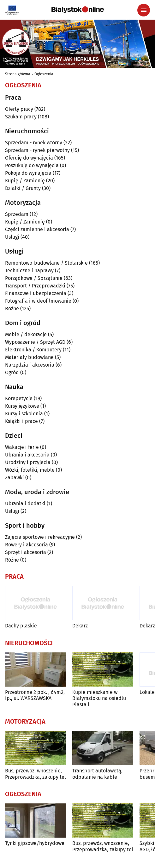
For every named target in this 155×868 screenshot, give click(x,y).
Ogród (12, 372)
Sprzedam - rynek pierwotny (37, 150)
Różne (12, 308)
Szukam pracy (21, 117)
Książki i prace (21, 421)
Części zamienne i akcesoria (37, 229)
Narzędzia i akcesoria (30, 365)
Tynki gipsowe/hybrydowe (35, 843)
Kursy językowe (22, 406)
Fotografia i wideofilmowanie (38, 301)
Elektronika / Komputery (33, 350)
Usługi (12, 237)
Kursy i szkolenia (24, 414)
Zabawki (15, 478)
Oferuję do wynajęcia (29, 158)
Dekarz (80, 626)
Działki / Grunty (23, 188)
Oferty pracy (19, 109)
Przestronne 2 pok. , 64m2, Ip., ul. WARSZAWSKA (35, 695)
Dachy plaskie (21, 626)
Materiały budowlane (29, 357)
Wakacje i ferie (22, 447)
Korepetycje (19, 398)
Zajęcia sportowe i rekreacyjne (40, 537)
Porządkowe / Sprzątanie (34, 278)
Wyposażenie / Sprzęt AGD (35, 342)
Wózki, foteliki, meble (30, 470)
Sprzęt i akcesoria (26, 552)
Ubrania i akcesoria (27, 455)
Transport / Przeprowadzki (35, 286)
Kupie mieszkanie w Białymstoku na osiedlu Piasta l (99, 698)
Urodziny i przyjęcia (28, 462)
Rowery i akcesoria (27, 545)
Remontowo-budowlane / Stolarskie (46, 263)
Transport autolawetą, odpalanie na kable (97, 774)
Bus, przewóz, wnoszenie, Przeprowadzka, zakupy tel (36, 774)
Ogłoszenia (44, 74)
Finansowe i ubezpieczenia (36, 293)
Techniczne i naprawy (29, 270)
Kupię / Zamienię (25, 181)
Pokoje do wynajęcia (28, 173)
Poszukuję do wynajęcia (32, 165)
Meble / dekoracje (26, 334)
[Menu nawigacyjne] (144, 10)
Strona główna (18, 74)
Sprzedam (17, 214)
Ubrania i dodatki (25, 503)
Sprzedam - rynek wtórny (34, 143)
